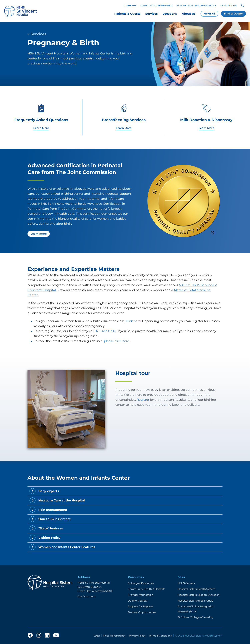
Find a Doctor (233, 14)
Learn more (39, 234)
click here (133, 321)
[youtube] (56, 636)
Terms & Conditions (160, 636)
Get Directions (87, 596)
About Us (189, 14)
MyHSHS (209, 14)
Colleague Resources (141, 583)
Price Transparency (114, 636)
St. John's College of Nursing (195, 617)
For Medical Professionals (196, 5)
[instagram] (39, 636)
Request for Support (140, 606)
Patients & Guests (127, 14)
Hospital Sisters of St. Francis (195, 601)
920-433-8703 (105, 331)
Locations (170, 14)
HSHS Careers (186, 583)
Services (151, 14)
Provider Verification (140, 595)
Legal (97, 636)
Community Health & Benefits (146, 589)
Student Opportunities (142, 612)
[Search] (242, 5)
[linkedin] (47, 636)
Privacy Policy (137, 636)
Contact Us (229, 5)
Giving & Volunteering (156, 5)
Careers (131, 5)
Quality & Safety (137, 601)
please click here (117, 341)
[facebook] (30, 636)
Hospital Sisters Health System (197, 589)
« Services (37, 34)
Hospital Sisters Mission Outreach (199, 595)
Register (143, 400)
